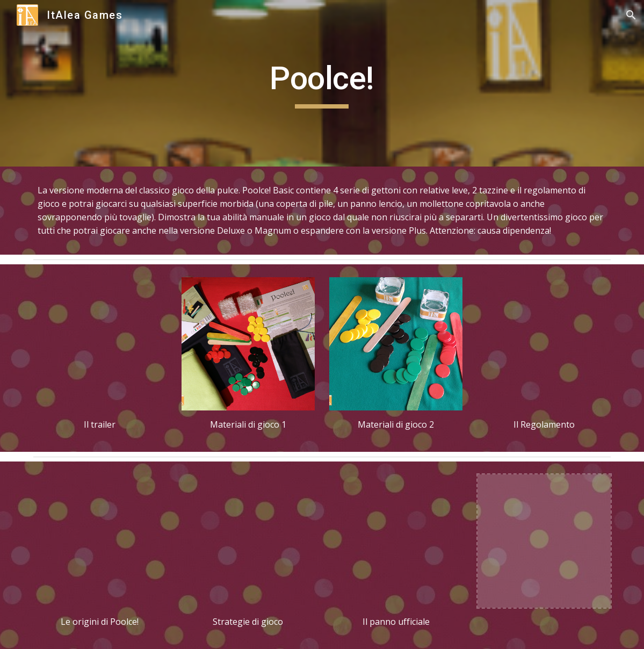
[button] (631, 15)
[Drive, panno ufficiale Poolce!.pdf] (396, 541)
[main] (322, 83)
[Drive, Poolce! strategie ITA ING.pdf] (248, 541)
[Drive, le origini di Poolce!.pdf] (100, 541)
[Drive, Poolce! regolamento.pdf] (544, 344)
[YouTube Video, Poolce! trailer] (100, 344)
